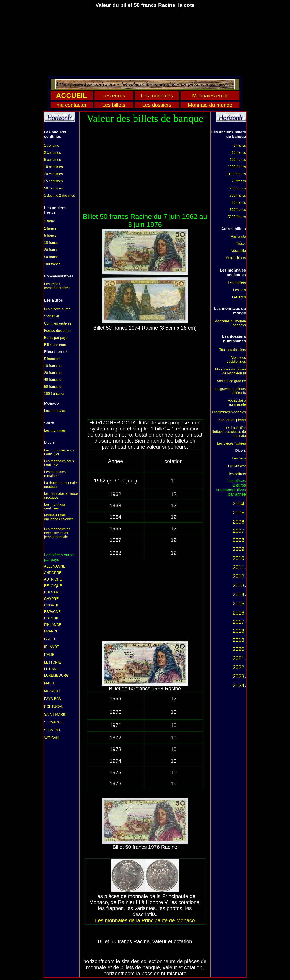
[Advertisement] (145, 42)
